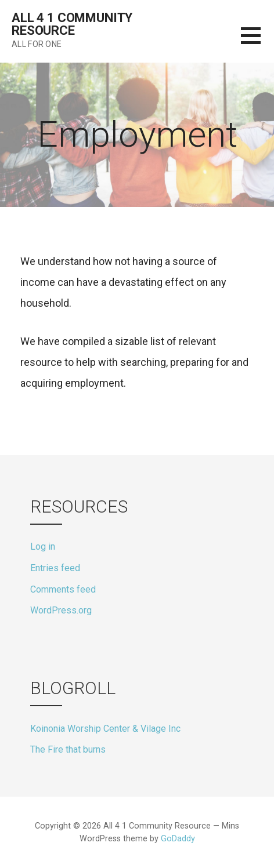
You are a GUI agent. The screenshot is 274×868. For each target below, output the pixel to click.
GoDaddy (178, 839)
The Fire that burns (68, 749)
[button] (257, 43)
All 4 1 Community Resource (72, 24)
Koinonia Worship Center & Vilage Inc (105, 729)
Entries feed (55, 568)
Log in (43, 546)
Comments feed (63, 589)
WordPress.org (61, 610)
